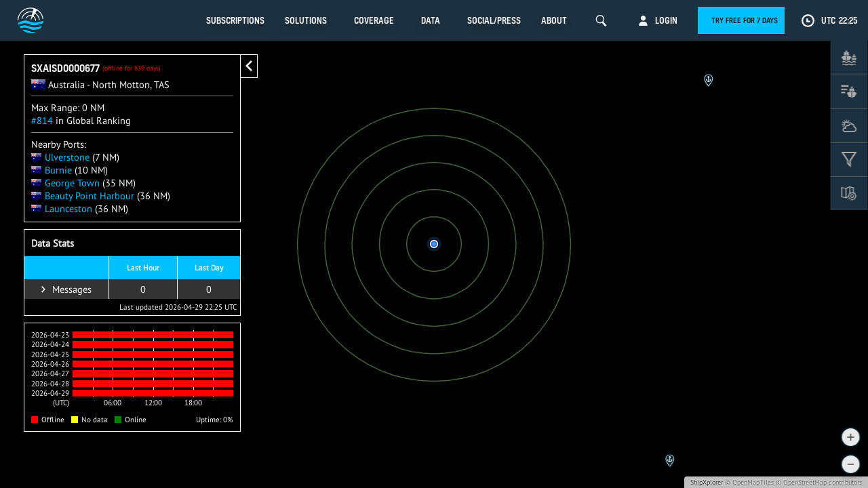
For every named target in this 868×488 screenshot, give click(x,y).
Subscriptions (235, 20)
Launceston (62, 208)
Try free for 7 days (745, 20)
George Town (65, 183)
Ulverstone (60, 157)
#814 (42, 120)
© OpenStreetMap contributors (819, 482)
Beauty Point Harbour (83, 196)
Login (666, 20)
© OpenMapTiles (749, 482)
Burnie (52, 170)
